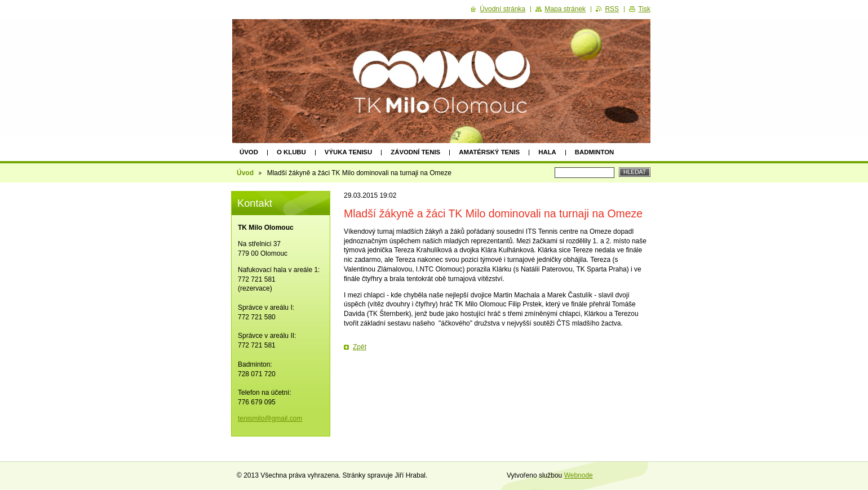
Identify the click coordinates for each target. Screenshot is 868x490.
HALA (547, 152)
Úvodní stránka (502, 9)
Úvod (249, 152)
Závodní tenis (415, 152)
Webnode (579, 475)
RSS (612, 9)
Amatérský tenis (489, 152)
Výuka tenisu (348, 152)
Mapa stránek (565, 9)
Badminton (594, 152)
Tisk (644, 9)
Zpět (360, 347)
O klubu (291, 152)
